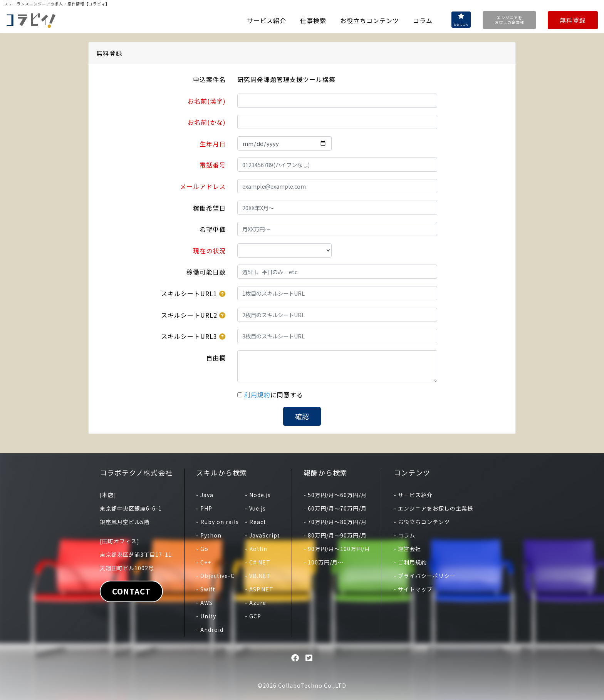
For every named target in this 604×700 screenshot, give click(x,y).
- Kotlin (256, 549)
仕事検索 (313, 20)
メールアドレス (203, 186)
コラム (423, 20)
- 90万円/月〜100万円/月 (337, 549)
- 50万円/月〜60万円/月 (335, 495)
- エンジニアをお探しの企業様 (433, 508)
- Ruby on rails (217, 522)
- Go (202, 549)
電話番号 (213, 165)
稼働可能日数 (206, 272)
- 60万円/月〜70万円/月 (335, 508)
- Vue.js (255, 508)
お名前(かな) (207, 122)
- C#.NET (258, 562)
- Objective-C (215, 576)
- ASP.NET (259, 589)
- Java (205, 495)
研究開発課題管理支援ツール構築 (286, 79)
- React (256, 522)
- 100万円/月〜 (324, 562)
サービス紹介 (267, 20)
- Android (210, 630)
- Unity (206, 616)
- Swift (206, 589)
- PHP (204, 508)
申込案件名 (209, 79)
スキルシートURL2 (189, 315)
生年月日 (213, 144)
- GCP (253, 616)
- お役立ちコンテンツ (422, 522)
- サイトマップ (413, 589)
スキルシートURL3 (189, 336)
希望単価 (213, 229)
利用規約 (257, 395)
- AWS (204, 603)
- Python (209, 535)
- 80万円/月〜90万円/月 (335, 535)
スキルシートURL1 (189, 293)
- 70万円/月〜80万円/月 (335, 522)
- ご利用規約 (410, 562)
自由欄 (216, 358)
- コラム (404, 535)
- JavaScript (263, 535)
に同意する (274, 395)
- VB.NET (258, 576)
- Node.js (258, 495)
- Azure (256, 603)
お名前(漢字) (207, 101)
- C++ (204, 562)
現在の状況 (209, 251)
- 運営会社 (407, 549)
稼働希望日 (209, 208)
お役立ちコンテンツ (370, 20)
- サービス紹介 (413, 495)
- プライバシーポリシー (425, 576)
